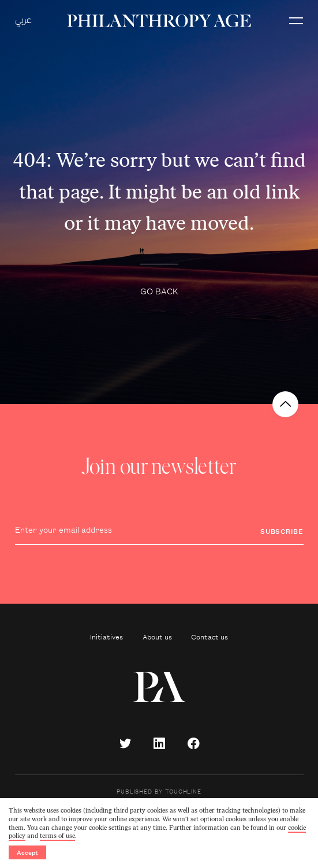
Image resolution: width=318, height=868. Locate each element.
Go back (159, 291)
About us (157, 636)
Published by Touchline (159, 791)
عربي (23, 21)
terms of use (57, 836)
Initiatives (106, 636)
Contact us (209, 636)
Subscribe (282, 531)
